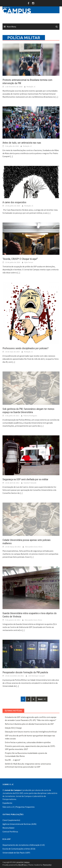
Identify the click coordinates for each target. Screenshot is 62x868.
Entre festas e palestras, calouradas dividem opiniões (28, 742)
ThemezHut (47, 865)
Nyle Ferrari (29, 262)
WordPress (23, 865)
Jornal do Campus (23, 862)
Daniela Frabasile (30, 483)
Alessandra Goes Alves (34, 547)
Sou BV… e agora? (13, 760)
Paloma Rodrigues (30, 416)
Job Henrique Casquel (36, 676)
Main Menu (11, 27)
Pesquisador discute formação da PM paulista (25, 672)
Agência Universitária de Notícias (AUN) (19, 824)
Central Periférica (10, 832)
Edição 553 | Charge (13, 728)
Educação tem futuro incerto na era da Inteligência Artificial (31, 732)
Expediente (7, 803)
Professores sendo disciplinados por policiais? (26, 348)
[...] (57, 97)
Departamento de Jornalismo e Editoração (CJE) (24, 845)
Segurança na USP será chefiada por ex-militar (25, 479)
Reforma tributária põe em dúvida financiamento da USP (29, 724)
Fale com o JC (8, 807)
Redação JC (31, 87)
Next (42, 699)
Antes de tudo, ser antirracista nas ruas (22, 143)
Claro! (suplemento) (11, 820)
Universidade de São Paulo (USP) (16, 853)
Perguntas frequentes (25, 807)
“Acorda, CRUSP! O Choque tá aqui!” (20, 259)
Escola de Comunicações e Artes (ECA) (19, 849)
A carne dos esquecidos (14, 202)
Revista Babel (8, 828)
